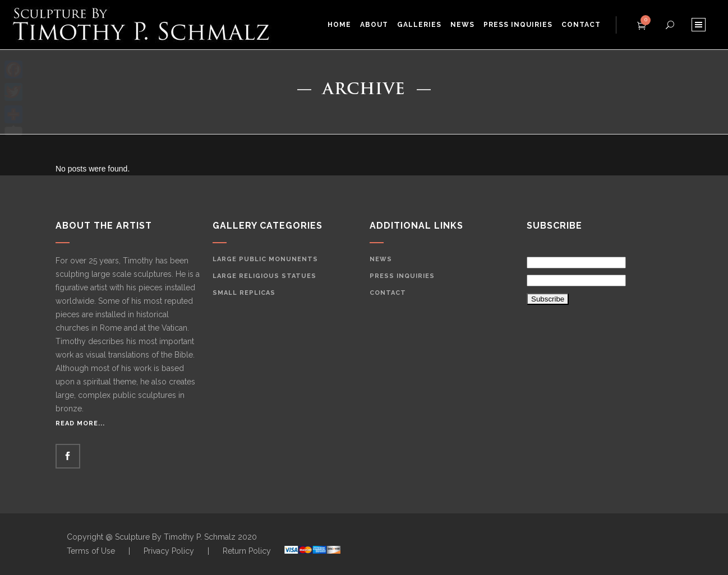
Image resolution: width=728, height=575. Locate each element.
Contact (388, 293)
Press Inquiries (402, 276)
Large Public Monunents (265, 259)
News (381, 259)
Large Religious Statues (264, 276)
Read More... (80, 423)
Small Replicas (244, 293)
